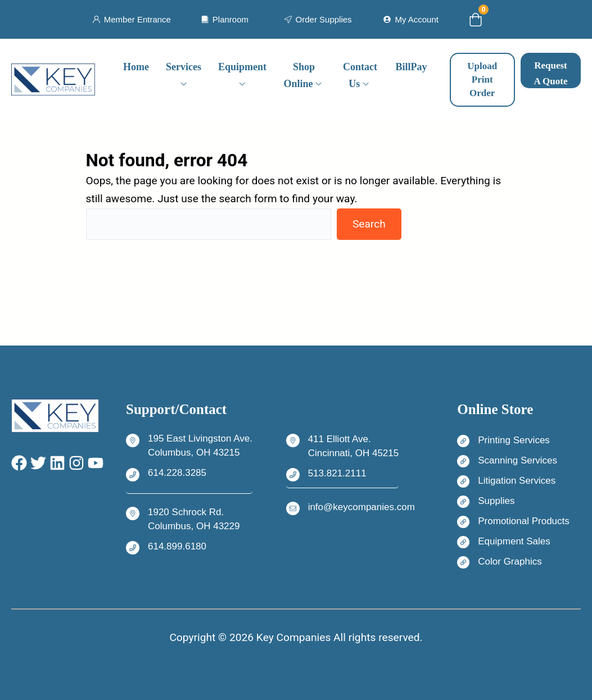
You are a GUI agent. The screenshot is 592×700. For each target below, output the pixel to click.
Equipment (242, 67)
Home (136, 67)
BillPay (412, 67)
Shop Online (300, 76)
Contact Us (360, 76)
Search (369, 224)
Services (184, 67)
